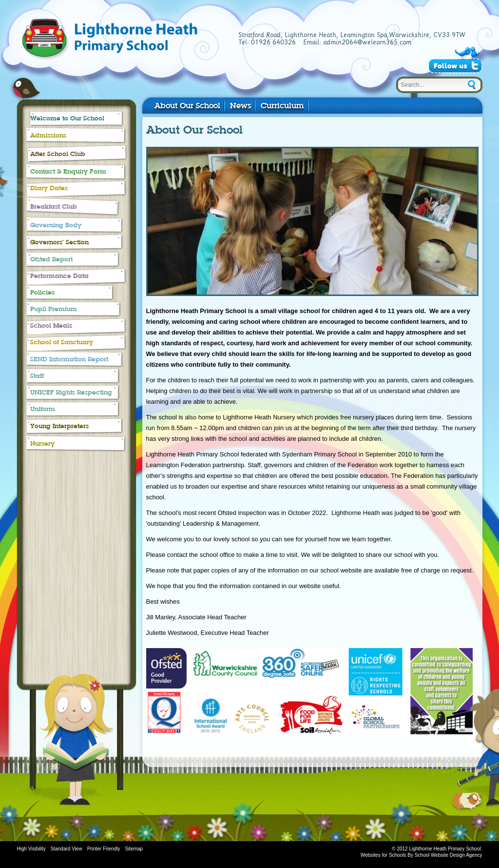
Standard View (67, 849)
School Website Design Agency (449, 855)
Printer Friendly (104, 849)
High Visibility (31, 849)
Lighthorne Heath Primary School (157, 40)
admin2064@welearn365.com (367, 42)
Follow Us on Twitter (455, 66)
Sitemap (134, 849)
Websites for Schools (384, 855)
